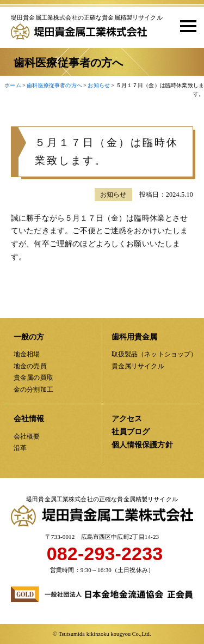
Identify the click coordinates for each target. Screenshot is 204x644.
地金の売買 (30, 366)
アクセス (127, 419)
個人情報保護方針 (142, 445)
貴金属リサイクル (138, 366)
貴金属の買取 (33, 378)
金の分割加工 (33, 390)
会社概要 (27, 436)
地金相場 (27, 354)
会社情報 (29, 419)
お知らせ (113, 200)
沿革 (20, 448)
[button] (184, 26)
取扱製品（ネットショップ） (154, 354)
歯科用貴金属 (135, 337)
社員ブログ (131, 432)
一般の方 (29, 337)
